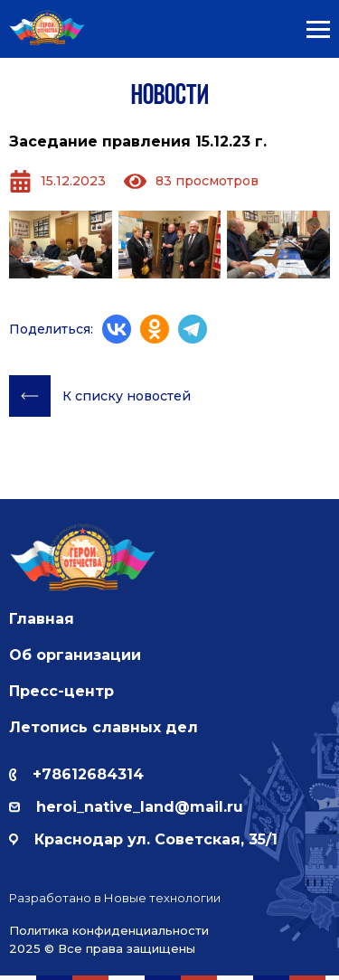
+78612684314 (76, 774)
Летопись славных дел (104, 727)
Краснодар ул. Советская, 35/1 (143, 839)
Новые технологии (162, 898)
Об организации (75, 655)
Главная (42, 619)
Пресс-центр (61, 691)
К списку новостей (100, 396)
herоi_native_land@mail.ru (126, 807)
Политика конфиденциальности (109, 930)
